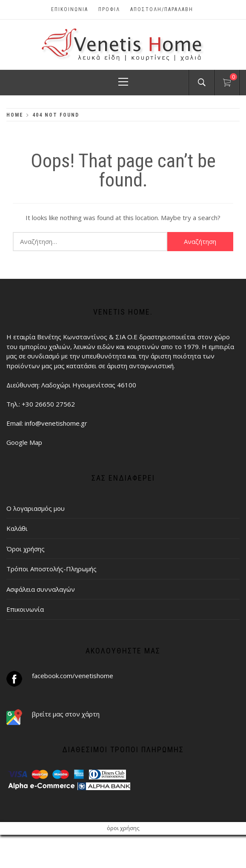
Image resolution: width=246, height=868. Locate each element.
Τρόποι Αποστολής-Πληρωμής (51, 569)
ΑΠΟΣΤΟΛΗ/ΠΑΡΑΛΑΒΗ (162, 9)
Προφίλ (109, 9)
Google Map (24, 442)
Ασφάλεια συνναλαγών (41, 589)
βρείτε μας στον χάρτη (66, 714)
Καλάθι (17, 528)
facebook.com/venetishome (73, 676)
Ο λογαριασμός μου (36, 508)
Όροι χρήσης (26, 549)
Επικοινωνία (70, 9)
